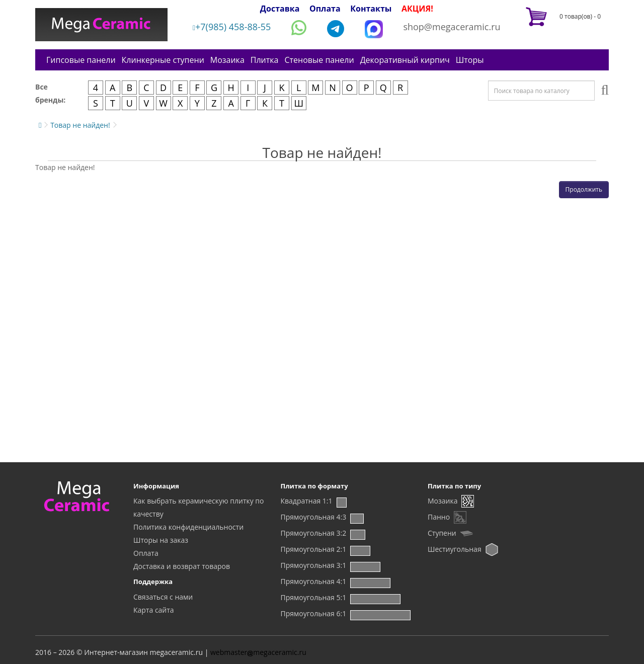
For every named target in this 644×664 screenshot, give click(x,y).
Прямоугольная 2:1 (314, 549)
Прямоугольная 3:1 (314, 565)
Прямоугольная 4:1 (314, 581)
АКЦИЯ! (417, 9)
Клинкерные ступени (163, 60)
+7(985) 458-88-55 (232, 27)
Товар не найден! (80, 125)
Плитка (265, 60)
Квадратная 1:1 (307, 501)
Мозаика (227, 60)
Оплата (325, 9)
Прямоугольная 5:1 (314, 597)
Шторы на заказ (161, 540)
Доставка (280, 9)
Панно (439, 517)
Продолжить (584, 189)
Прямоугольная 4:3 (314, 517)
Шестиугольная (455, 549)
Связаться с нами (163, 597)
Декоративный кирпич (405, 60)
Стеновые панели (319, 60)
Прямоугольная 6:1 (314, 613)
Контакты (371, 9)
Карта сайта (154, 610)
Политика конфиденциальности (188, 527)
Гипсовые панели (81, 60)
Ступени (442, 533)
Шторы (470, 60)
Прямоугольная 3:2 (314, 533)
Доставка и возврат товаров (182, 566)
